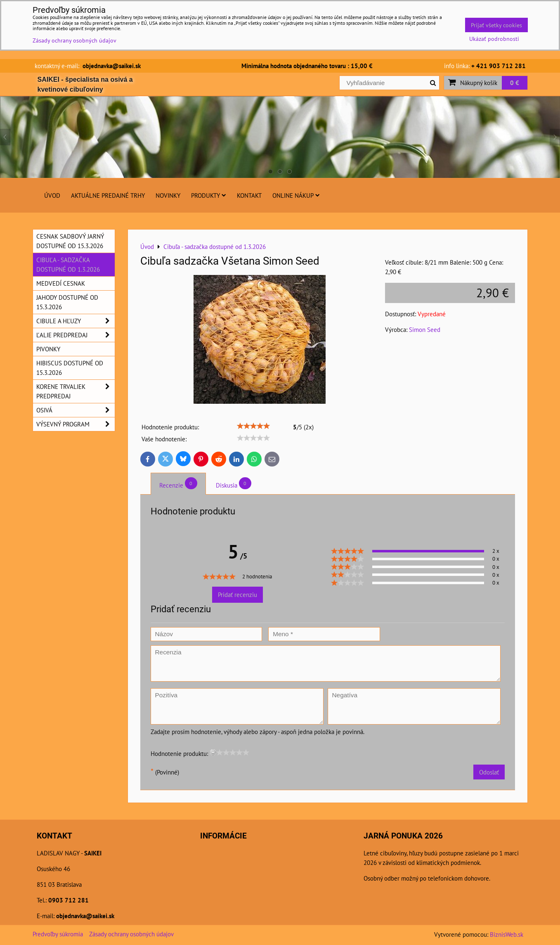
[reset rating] (213, 752)
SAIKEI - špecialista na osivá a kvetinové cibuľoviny (85, 84)
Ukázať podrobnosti (494, 39)
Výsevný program (76, 424)
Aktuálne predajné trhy (108, 195)
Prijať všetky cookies (496, 25)
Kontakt (249, 195)
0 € (515, 83)
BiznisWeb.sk (507, 934)
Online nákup (296, 195)
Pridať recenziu (237, 594)
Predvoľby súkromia (58, 934)
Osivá (76, 410)
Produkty (209, 195)
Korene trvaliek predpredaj (76, 391)
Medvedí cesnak (61, 283)
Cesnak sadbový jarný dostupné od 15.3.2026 (70, 241)
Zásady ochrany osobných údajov (131, 934)
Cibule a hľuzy (76, 321)
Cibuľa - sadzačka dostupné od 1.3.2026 (68, 264)
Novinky (168, 195)
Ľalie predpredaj (76, 335)
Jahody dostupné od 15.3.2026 (67, 302)
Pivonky (48, 349)
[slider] (253, 426)
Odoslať (489, 772)
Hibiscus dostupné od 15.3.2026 (70, 368)
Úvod (52, 195)
